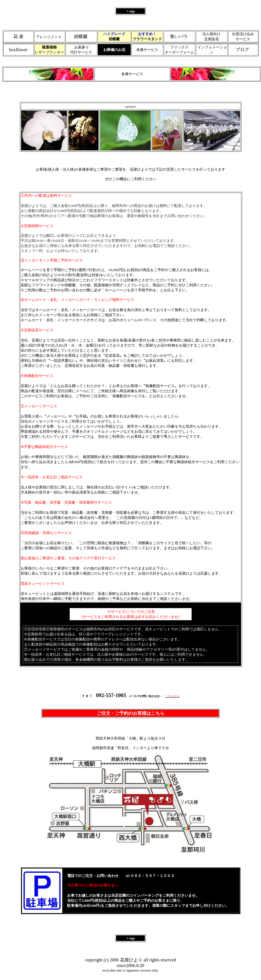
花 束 (18, 36)
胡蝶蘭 (81, 36)
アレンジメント (49, 37)
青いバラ (179, 36)
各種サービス (147, 50)
